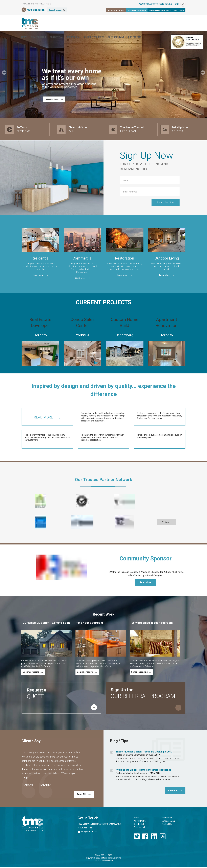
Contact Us (163, 23)
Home (53, 23)
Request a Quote (115, 10)
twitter (137, 840)
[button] (167, 525)
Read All (81, 798)
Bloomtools (109, 864)
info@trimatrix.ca (89, 835)
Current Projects (122, 23)
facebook (145, 840)
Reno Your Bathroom (89, 623)
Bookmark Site (28, 4)
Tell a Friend (46, 4)
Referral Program (136, 10)
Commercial (101, 23)
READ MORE (43, 421)
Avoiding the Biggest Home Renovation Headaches (143, 773)
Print (37, 4)
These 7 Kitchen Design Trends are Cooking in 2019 (144, 755)
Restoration (167, 821)
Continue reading (31, 673)
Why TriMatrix (67, 23)
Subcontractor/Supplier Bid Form (166, 10)
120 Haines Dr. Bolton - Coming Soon (45, 623)
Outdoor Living (144, 23)
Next (203, 73)
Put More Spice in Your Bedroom (151, 623)
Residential (85, 23)
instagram (163, 840)
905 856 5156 (36, 10)
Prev (4, 73)
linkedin (154, 840)
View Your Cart (159, 4)
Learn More (38, 275)
